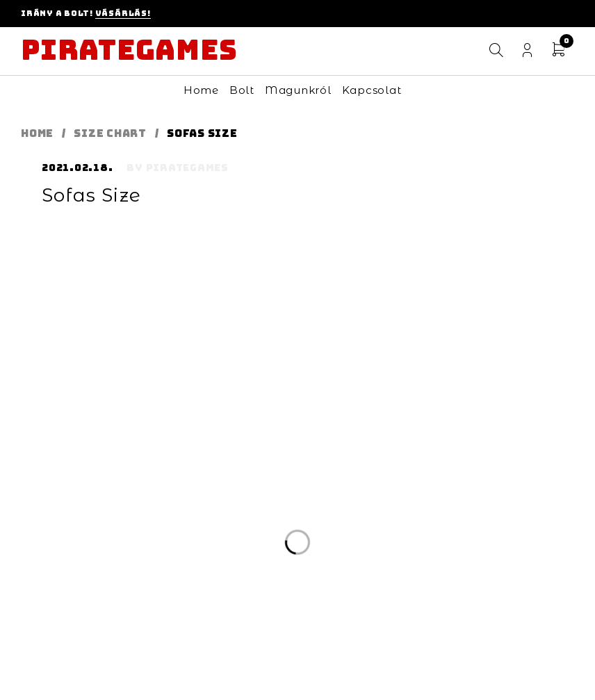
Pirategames (129, 50)
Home (37, 133)
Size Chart (110, 133)
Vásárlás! (123, 13)
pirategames (187, 168)
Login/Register (527, 50)
